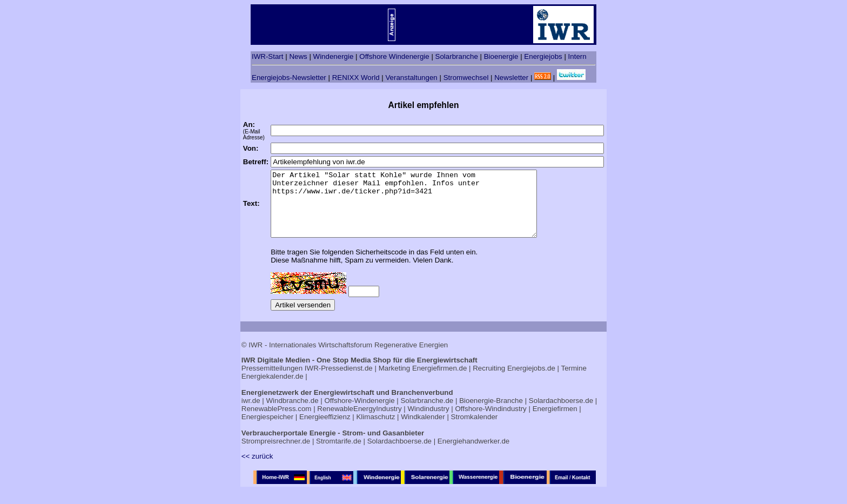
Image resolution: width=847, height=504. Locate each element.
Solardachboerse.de (561, 414)
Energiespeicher (267, 430)
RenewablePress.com (277, 422)
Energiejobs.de (531, 381)
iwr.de (251, 414)
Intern (577, 56)
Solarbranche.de (427, 414)
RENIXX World (356, 78)
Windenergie (334, 56)
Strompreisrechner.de (276, 454)
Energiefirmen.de (440, 381)
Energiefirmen (555, 422)
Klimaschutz (375, 430)
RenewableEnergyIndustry (359, 422)
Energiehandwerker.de (473, 454)
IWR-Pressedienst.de (339, 381)
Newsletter (511, 78)
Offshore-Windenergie (359, 414)
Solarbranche (457, 56)
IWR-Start (268, 56)
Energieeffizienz (325, 430)
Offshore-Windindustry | (493, 422)
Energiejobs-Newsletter (289, 78)
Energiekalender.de (273, 389)
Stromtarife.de (339, 454)
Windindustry (429, 422)
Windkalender (423, 430)
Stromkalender (475, 430)
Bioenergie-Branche (491, 414)
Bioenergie (501, 56)
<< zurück (257, 469)
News (298, 56)
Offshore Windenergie (394, 56)
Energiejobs (543, 56)
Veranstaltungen (411, 78)
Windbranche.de (293, 414)
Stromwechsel (466, 78)
